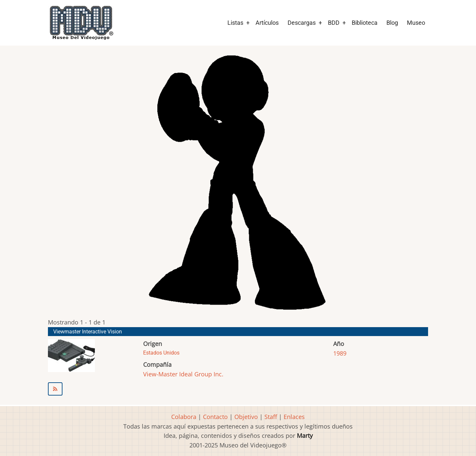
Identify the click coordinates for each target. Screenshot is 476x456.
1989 (340, 353)
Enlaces (294, 417)
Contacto (215, 417)
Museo (416, 23)
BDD (334, 23)
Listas (235, 23)
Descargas (302, 23)
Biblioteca (365, 23)
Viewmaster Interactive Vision (88, 332)
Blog (392, 23)
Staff (271, 417)
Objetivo (246, 417)
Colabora (184, 417)
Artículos (267, 23)
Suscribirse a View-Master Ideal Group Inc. (238, 389)
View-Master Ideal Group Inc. (183, 374)
